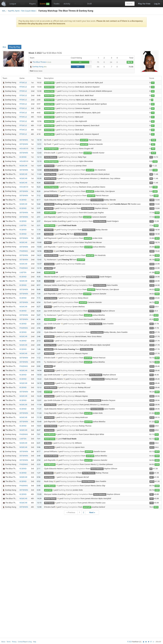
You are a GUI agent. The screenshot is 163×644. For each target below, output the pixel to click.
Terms (9, 642)
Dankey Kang (38, 66)
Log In (157, 4)
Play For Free (144, 4)
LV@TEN (23, 225)
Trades (57, 4)
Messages (79, 4)
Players (32, 4)
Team (23, 4)
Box (4, 47)
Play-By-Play (15, 47)
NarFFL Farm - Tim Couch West (22, 11)
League (13, 4)
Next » (92, 512)
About (3, 642)
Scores (45, 4)
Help (35, 642)
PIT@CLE (23, 83)
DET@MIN (24, 140)
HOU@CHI (24, 148)
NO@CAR (23, 166)
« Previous (71, 512)
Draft (89, 4)
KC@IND (23, 157)
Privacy (14, 642)
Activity (67, 4)
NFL (4, 11)
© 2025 (129, 642)
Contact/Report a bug (25, 642)
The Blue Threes (39, 62)
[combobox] (130, 4)
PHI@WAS (24, 251)
